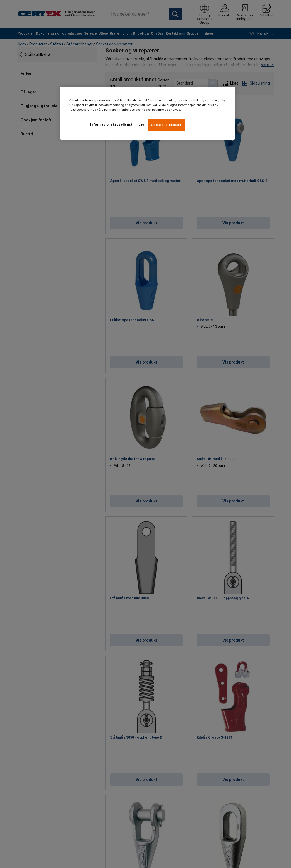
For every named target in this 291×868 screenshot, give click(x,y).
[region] (148, 113)
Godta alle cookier (166, 125)
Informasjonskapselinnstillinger (117, 124)
